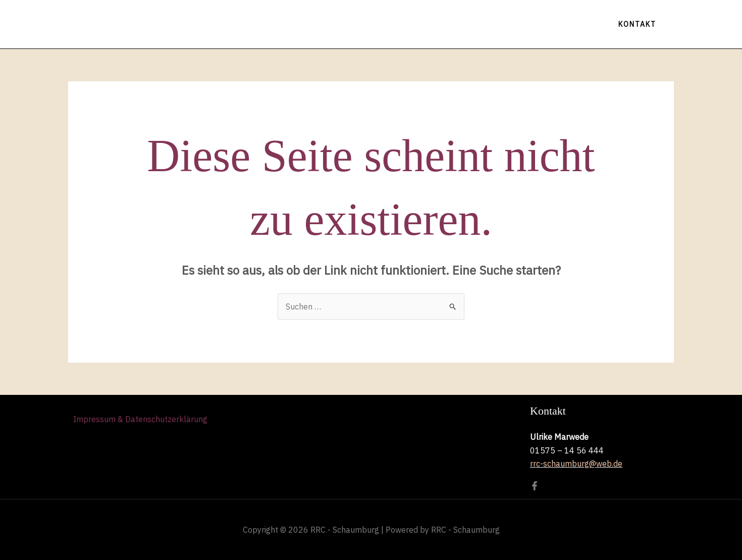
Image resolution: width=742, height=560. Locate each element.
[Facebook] (535, 486)
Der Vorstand (489, 24)
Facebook (559, 24)
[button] (637, 24)
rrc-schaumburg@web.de (576, 464)
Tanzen (373, 24)
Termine (319, 24)
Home (268, 24)
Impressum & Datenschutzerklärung (140, 420)
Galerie (425, 24)
